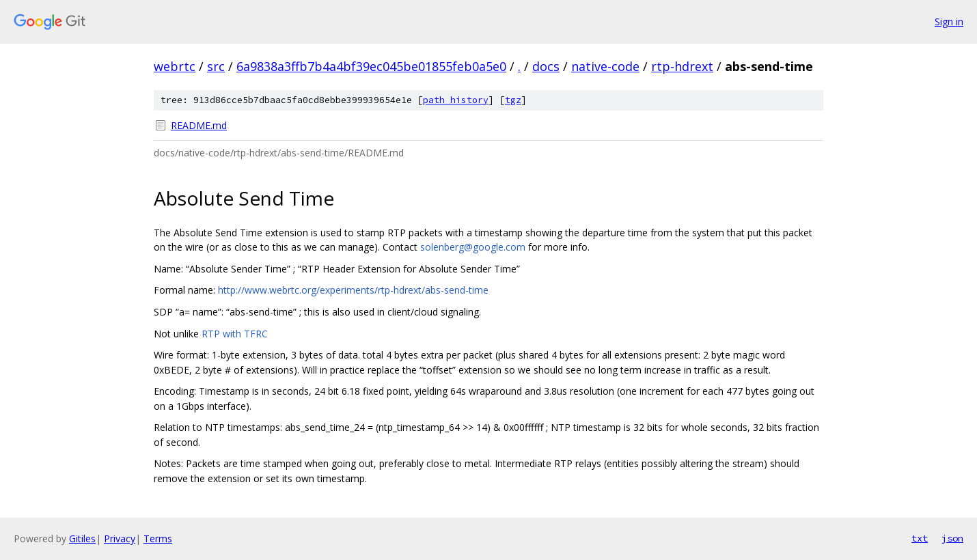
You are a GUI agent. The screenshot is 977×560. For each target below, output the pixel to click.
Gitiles (82, 538)
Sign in (949, 22)
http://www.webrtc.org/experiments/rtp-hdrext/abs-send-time (353, 290)
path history (456, 100)
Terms (158, 538)
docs (546, 66)
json (952, 538)
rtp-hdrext (682, 66)
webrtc (175, 66)
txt (920, 538)
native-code (605, 66)
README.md (199, 125)
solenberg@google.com (473, 247)
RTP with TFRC (235, 334)
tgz (513, 100)
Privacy (120, 538)
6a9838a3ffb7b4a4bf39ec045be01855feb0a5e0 (371, 66)
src (216, 66)
